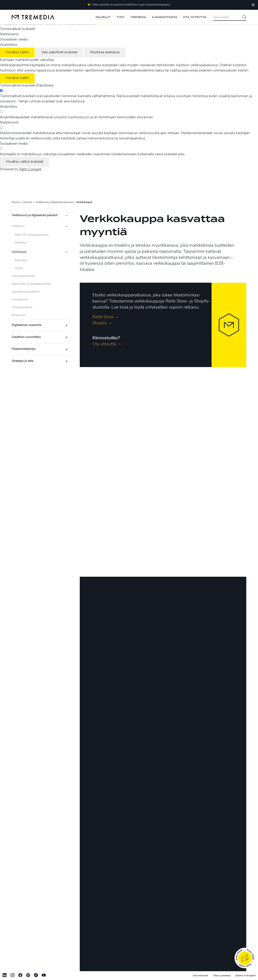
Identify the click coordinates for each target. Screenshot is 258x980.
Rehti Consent (30, 169)
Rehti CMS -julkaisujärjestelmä (32, 235)
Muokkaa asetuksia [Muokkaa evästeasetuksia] (105, 52)
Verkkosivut (18, 226)
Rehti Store (21, 260)
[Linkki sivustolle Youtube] (44, 976)
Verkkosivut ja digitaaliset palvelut (54, 202)
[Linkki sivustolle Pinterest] (28, 976)
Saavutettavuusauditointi (26, 292)
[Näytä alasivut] (66, 226)
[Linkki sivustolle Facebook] (20, 976)
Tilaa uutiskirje (222, 975)
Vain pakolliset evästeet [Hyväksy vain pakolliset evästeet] (59, 52)
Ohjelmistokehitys (24, 349)
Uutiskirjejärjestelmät (23, 276)
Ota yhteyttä (200, 975)
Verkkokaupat (19, 252)
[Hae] (243, 17)
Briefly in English (246, 975)
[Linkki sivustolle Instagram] (12, 976)
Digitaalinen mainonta (26, 325)
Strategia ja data (23, 361)
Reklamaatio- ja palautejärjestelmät (31, 284)
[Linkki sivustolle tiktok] (36, 976)
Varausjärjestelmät (22, 307)
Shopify (19, 268)
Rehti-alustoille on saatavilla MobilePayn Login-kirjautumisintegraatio (131, 5)
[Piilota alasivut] (66, 216)
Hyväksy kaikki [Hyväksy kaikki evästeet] (17, 52)
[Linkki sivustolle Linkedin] (4, 976)
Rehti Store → (106, 317)
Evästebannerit (20, 300)
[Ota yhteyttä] (245, 958)
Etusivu (16, 202)
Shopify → (102, 324)
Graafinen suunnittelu (26, 337)
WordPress (21, 243)
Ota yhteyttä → (107, 344)
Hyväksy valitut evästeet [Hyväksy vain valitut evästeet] (25, 162)
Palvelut (28, 202)
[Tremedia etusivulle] (33, 17)
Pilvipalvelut (18, 315)
